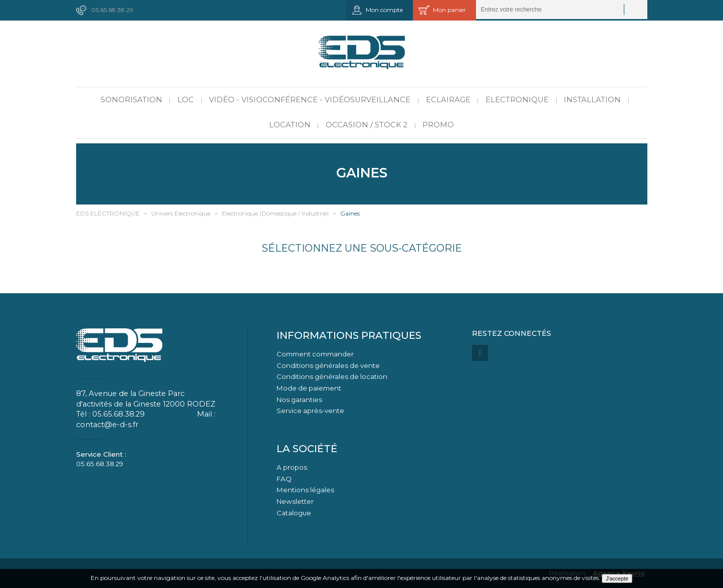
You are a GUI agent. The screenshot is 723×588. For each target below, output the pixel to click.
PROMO (438, 125)
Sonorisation (132, 100)
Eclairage (448, 100)
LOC (186, 100)
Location (290, 125)
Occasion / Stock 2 (367, 125)
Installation (592, 100)
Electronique (517, 100)
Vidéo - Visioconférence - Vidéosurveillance (310, 100)
